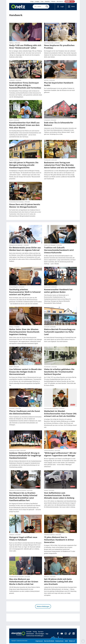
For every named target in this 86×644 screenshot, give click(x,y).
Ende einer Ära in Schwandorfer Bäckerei (59, 125)
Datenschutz (59, 642)
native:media (25, 641)
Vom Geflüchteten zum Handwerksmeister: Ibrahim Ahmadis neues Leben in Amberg (59, 496)
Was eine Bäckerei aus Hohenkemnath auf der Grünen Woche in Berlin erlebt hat (24, 582)
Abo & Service (60, 1)
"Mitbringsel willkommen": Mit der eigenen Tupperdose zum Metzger (60, 455)
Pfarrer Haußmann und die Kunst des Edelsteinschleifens (25, 413)
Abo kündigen (40, 634)
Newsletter (47, 1)
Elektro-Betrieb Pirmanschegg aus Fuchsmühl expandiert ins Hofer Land (60, 333)
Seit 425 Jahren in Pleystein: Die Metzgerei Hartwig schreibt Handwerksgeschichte (24, 166)
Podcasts (53, 1)
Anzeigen (37, 1)
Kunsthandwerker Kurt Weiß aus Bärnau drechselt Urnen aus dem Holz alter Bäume (24, 126)
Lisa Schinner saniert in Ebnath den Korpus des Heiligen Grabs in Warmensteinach (25, 372)
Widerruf (72, 642)
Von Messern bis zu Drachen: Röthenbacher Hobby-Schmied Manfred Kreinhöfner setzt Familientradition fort (23, 497)
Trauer (42, 1)
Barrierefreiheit (49, 642)
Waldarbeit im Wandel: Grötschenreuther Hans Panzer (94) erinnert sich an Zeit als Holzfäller (60, 414)
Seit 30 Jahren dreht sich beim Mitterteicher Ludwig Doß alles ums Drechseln (58, 582)
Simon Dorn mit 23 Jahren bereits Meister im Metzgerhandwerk (25, 206)
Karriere (41, 632)
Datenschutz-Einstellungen (35, 636)
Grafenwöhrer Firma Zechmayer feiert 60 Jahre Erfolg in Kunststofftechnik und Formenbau (25, 86)
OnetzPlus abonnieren (69, 2)
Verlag (35, 632)
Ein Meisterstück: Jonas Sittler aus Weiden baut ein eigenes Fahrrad (25, 249)
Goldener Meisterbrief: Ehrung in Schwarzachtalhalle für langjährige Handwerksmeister (25, 456)
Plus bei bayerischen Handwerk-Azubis (59, 85)
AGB (66, 642)
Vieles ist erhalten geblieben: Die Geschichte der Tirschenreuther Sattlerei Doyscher (59, 372)
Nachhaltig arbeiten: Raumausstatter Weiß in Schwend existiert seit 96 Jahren (25, 293)
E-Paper (32, 1)
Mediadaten (30, 634)
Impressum (39, 642)
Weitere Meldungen (43, 607)
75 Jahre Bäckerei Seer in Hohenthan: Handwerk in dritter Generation (59, 540)
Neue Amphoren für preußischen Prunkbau (59, 47)
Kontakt (29, 632)
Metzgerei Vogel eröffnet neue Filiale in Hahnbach (23, 539)
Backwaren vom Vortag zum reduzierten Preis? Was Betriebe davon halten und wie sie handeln (60, 166)
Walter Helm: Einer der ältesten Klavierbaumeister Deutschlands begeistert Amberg (24, 333)
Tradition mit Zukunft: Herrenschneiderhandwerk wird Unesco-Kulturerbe (59, 251)
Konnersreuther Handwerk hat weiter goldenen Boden (58, 291)
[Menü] (69, 7)
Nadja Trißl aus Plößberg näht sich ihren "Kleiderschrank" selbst (25, 47)
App (47, 634)
